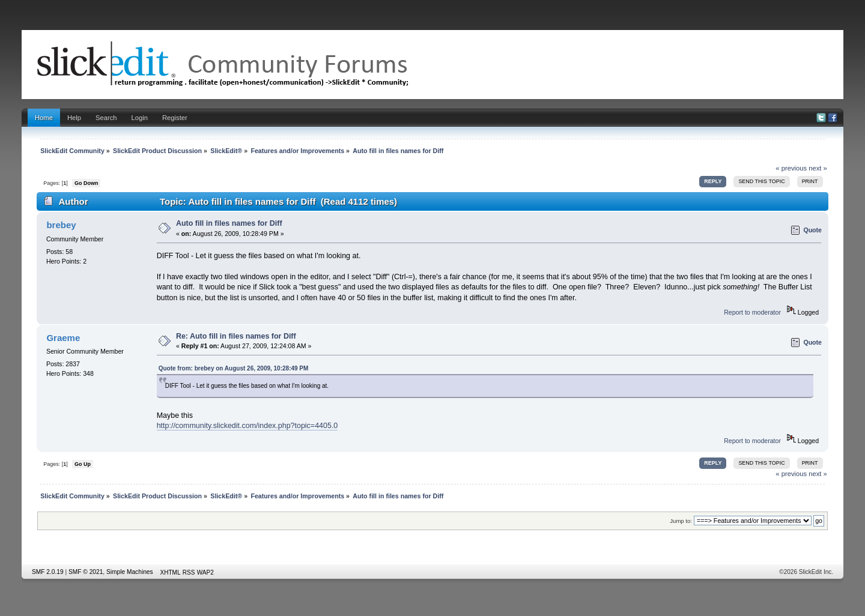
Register (175, 118)
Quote (812, 230)
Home (44, 118)
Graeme (63, 338)
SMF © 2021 (86, 572)
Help (74, 118)
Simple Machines (130, 572)
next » (818, 168)
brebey (61, 225)
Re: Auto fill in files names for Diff (236, 336)
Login (140, 118)
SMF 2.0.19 (48, 572)
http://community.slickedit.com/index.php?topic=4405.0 (247, 426)
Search (106, 118)
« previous (791, 168)
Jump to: (681, 521)
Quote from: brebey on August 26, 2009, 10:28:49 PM (234, 368)
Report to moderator (752, 312)
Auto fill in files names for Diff (229, 223)
